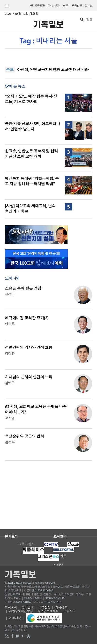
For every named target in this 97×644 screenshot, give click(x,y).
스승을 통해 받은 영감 (23, 288)
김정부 (10, 442)
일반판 (56, 5)
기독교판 (40, 5)
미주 (66, 5)
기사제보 (61, 607)
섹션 (7, 6)
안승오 (10, 324)
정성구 (10, 294)
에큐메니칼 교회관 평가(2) (27, 318)
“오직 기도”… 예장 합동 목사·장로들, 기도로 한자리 (31, 99)
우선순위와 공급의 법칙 (24, 436)
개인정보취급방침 (21, 611)
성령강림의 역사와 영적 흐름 (29, 347)
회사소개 (11, 607)
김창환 (10, 353)
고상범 (10, 418)
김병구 (10, 383)
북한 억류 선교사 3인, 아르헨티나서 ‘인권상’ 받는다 (32, 126)
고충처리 (69, 611)
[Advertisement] (48, 498)
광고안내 (28, 607)
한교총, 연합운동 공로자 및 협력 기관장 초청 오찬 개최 (31, 154)
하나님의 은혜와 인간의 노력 (29, 377)
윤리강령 (15, 618)
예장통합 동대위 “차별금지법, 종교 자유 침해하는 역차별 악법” (32, 181)
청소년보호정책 (48, 611)
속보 (10, 70)
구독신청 (77, 5)
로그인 (88, 5)
